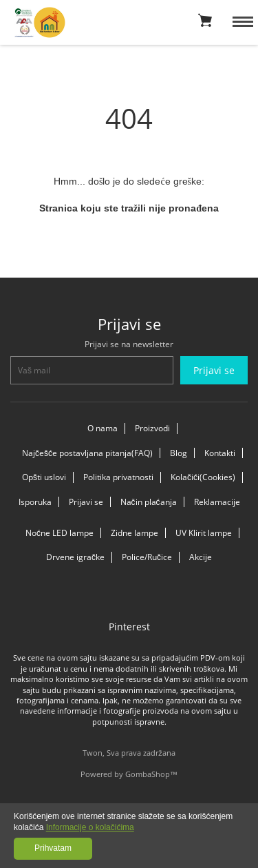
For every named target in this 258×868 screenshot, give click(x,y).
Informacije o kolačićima (90, 827)
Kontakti (220, 453)
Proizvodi (152, 428)
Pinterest (129, 627)
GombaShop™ (151, 774)
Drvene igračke (75, 557)
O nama (103, 428)
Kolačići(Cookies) (203, 477)
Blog (179, 453)
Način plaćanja (149, 502)
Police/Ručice (147, 557)
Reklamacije (217, 502)
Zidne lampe (135, 533)
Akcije (201, 557)
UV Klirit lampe (204, 533)
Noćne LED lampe (60, 533)
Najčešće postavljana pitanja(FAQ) (87, 453)
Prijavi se (86, 502)
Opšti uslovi (44, 477)
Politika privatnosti (118, 477)
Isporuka (35, 502)
